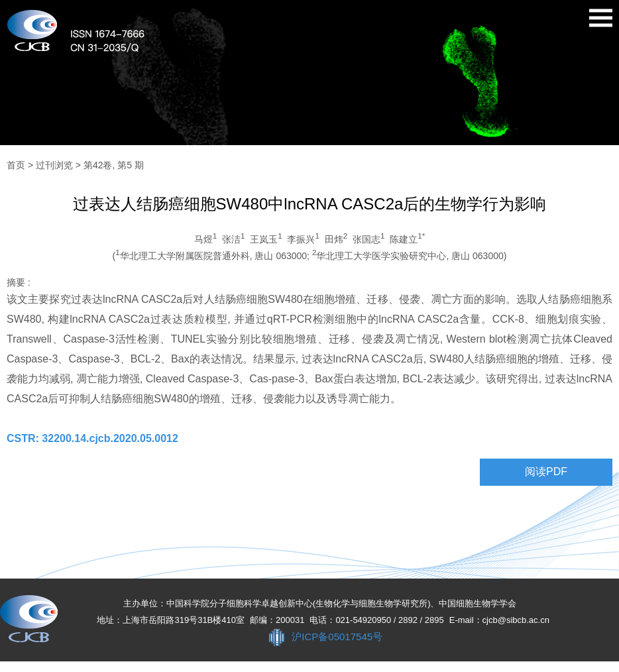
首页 (16, 165)
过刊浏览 (54, 165)
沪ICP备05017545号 (337, 637)
